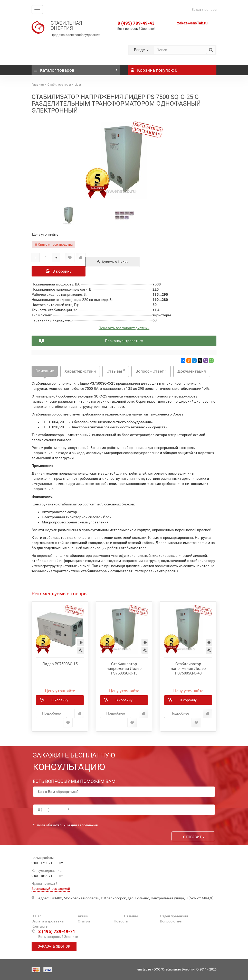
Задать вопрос (204, 10)
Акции (83, 916)
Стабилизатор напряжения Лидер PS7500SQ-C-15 (124, 669)
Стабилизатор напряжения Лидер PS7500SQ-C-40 (188, 669)
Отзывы (116, 371)
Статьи (84, 921)
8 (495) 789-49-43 (136, 23)
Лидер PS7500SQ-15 (60, 664)
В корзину (59, 271)
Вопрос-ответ (171, 921)
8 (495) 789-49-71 (57, 931)
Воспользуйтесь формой (51, 889)
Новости (121, 921)
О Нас (36, 916)
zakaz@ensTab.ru (192, 23)
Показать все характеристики (124, 328)
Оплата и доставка (48, 921)
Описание (45, 371)
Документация (192, 371)
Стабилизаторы (59, 85)
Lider (78, 85)
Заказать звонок (54, 946)
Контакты (40, 926)
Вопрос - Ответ (151, 371)
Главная (38, 85)
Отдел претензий (174, 916)
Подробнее (51, 713)
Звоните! (148, 29)
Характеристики (80, 371)
